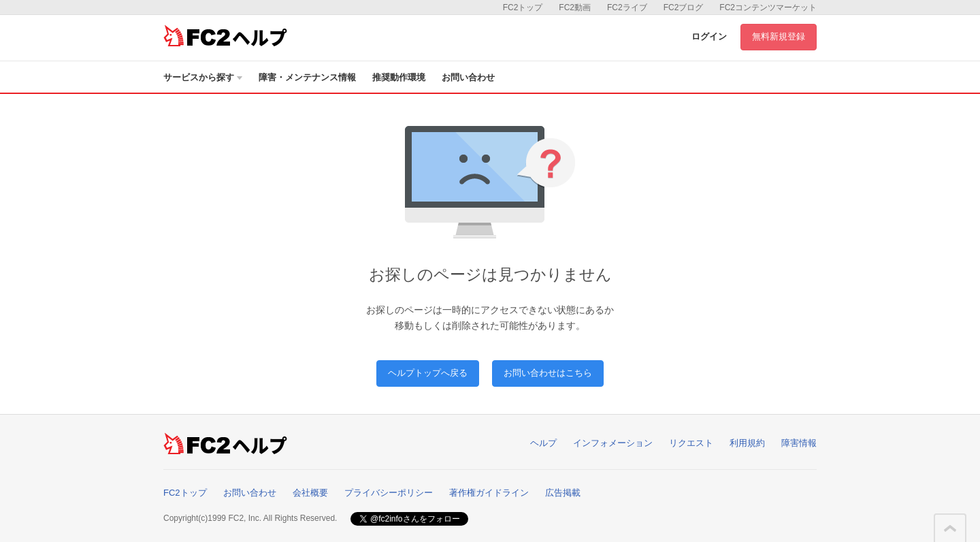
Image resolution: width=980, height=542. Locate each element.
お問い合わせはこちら (548, 373)
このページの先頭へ (950, 528)
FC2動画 (575, 7)
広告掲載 (563, 493)
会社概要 (310, 493)
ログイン (709, 36)
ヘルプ (543, 443)
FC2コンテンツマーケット (768, 7)
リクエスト (691, 443)
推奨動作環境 (399, 77)
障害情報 (799, 443)
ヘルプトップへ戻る (428, 373)
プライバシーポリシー (389, 493)
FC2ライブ (627, 7)
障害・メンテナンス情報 (307, 77)
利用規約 (747, 443)
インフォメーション (613, 443)
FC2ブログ (684, 7)
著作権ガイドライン (489, 493)
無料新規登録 (779, 36)
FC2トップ (523, 7)
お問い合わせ (468, 77)
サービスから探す (203, 77)
